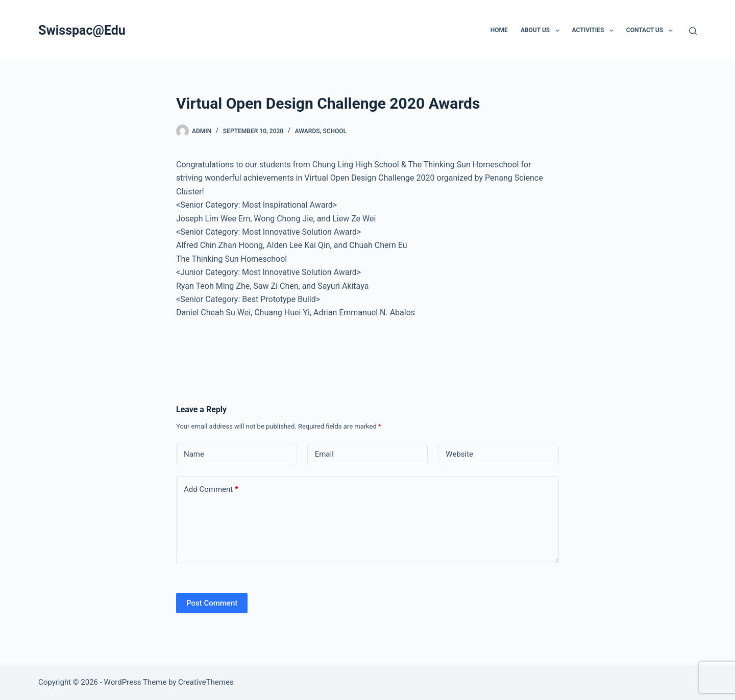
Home (499, 30)
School (335, 131)
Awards (308, 131)
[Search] (693, 31)
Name (194, 454)
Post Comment (212, 603)
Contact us (652, 31)
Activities (595, 31)
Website (459, 454)
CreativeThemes (206, 682)
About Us (542, 31)
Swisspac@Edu (82, 30)
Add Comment (211, 490)
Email (324, 454)
